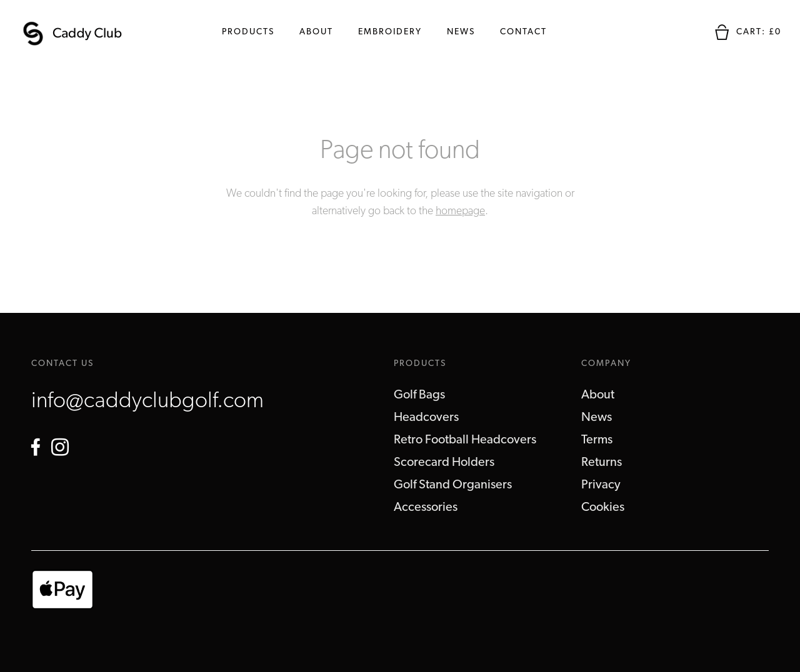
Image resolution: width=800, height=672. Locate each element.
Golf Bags (419, 395)
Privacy (601, 485)
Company (606, 364)
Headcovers (426, 418)
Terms (597, 440)
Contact (523, 32)
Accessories (426, 508)
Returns (602, 463)
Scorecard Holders (444, 463)
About (316, 32)
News (461, 32)
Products (248, 32)
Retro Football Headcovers (465, 440)
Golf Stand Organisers (453, 485)
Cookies (603, 508)
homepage (460, 211)
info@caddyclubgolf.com (147, 402)
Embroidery (390, 32)
